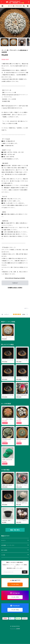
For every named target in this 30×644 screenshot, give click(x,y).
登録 (25, 572)
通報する (26, 308)
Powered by (15, 629)
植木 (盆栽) (4, 550)
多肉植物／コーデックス (8, 545)
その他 (3, 555)
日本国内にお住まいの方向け (15, 288)
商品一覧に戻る (15, 530)
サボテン (4, 541)
